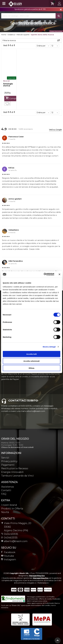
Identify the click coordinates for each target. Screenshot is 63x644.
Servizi (5, 458)
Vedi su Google (55, 130)
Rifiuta (31, 368)
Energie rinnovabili (12, 472)
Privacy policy (9, 461)
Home (4, 35)
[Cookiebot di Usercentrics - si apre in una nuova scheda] (44, 274)
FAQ (4, 494)
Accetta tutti (31, 354)
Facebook (8, 552)
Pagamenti (8, 465)
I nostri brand (9, 505)
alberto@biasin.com (14, 541)
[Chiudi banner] (59, 274)
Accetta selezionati (31, 361)
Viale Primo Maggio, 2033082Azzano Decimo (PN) (16, 527)
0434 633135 (11, 534)
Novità (5, 512)
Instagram (9, 559)
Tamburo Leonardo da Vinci (17, 476)
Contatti (6, 490)
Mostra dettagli (49, 347)
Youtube (8, 556)
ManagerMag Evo (37, 576)
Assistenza (7, 487)
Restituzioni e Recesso (15, 468)
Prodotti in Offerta (12, 509)
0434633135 (9, 538)
